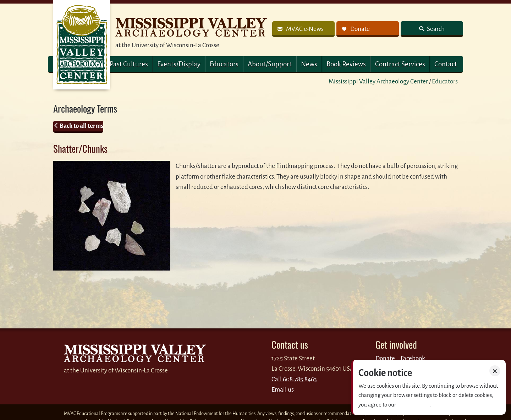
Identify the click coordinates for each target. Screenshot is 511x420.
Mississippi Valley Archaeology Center (378, 81)
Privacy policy (413, 405)
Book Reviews (346, 64)
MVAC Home (82, 45)
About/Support (270, 64)
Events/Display (179, 64)
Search (435, 29)
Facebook (413, 358)
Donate (385, 358)
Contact (446, 64)
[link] (303, 29)
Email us (283, 390)
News (309, 64)
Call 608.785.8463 (294, 379)
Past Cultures (129, 64)
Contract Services (400, 64)
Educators (224, 64)
